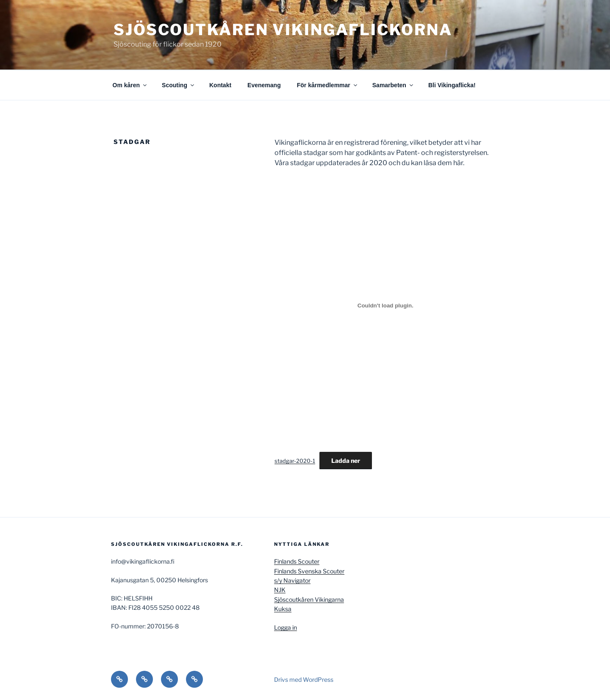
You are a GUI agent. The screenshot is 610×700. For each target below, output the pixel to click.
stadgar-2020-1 (295, 461)
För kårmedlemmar (328, 85)
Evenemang (264, 85)
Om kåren (130, 85)
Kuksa (283, 609)
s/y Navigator (292, 580)
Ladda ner (346, 461)
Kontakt (220, 85)
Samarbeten (393, 85)
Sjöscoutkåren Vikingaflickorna (283, 30)
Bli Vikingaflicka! (452, 85)
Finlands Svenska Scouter (309, 571)
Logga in (286, 627)
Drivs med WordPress (304, 679)
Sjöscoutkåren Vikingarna (309, 599)
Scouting (179, 85)
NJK (280, 590)
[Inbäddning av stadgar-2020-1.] (385, 305)
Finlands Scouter (297, 561)
